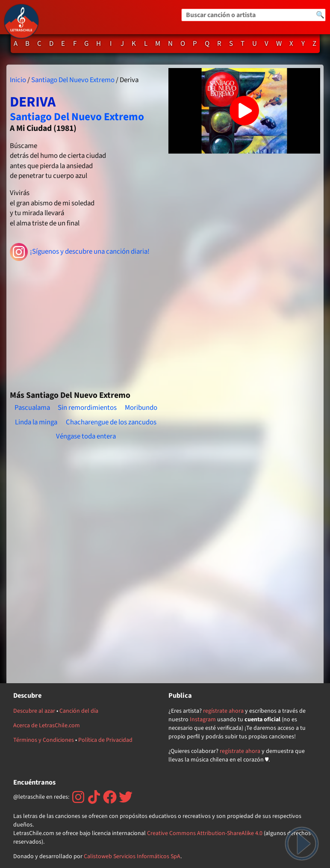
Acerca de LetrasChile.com (47, 726)
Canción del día (79, 711)
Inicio (18, 80)
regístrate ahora (223, 711)
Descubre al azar (34, 711)
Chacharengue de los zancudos (111, 422)
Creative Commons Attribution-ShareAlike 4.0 (205, 833)
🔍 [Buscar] (320, 15)
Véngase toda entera (86, 436)
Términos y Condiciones (44, 740)
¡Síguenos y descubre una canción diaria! (80, 252)
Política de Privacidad (105, 740)
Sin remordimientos (87, 408)
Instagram (203, 720)
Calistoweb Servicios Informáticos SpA (132, 856)
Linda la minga (36, 422)
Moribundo (141, 408)
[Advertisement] (86, 322)
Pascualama (32, 408)
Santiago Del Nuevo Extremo (73, 80)
